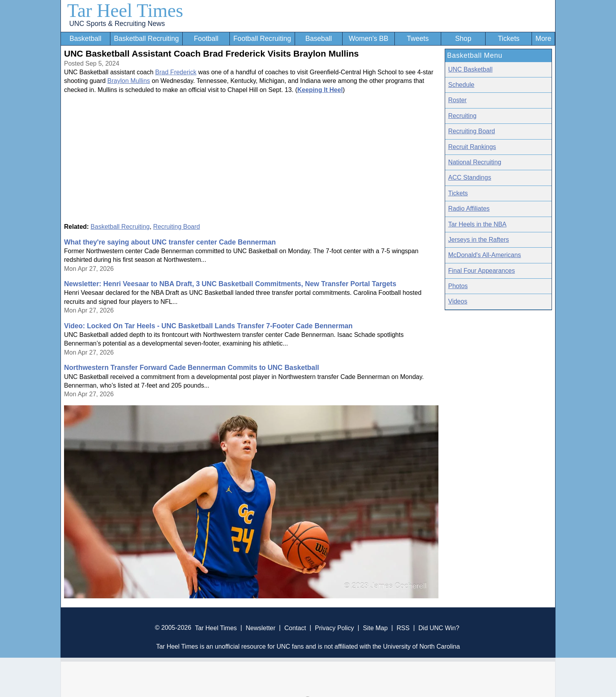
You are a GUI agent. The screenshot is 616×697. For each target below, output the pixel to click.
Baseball (319, 39)
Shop (463, 39)
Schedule (461, 85)
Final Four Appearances (482, 271)
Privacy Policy (334, 628)
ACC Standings (470, 177)
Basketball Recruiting (146, 39)
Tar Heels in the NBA (478, 224)
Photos (458, 286)
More (543, 39)
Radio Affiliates (469, 209)
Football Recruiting (262, 39)
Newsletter (260, 628)
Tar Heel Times (125, 10)
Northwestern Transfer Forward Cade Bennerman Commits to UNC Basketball (192, 368)
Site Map (375, 628)
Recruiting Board (177, 227)
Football (206, 39)
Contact (295, 628)
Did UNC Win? (439, 628)
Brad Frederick (176, 72)
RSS (403, 628)
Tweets (418, 39)
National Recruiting (475, 162)
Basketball (85, 39)
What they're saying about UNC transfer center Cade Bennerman (170, 242)
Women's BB (369, 39)
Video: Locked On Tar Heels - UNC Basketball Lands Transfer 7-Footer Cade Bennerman (208, 326)
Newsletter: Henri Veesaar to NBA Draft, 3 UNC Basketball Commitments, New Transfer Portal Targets (230, 284)
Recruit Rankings (472, 147)
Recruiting (462, 116)
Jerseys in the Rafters (479, 240)
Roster (457, 100)
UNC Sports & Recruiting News (117, 24)
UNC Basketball (470, 69)
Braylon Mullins (128, 81)
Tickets (509, 39)
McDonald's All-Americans (485, 255)
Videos (458, 301)
